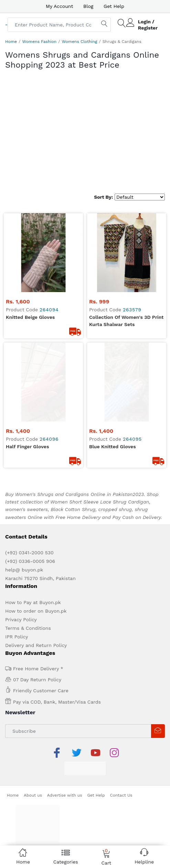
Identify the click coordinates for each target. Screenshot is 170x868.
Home (11, 42)
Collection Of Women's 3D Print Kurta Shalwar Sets (126, 321)
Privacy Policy (21, 599)
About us (33, 775)
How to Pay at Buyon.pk (33, 582)
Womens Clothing (79, 42)
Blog (88, 6)
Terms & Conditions (28, 607)
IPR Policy (17, 616)
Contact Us (121, 775)
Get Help (114, 6)
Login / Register (148, 25)
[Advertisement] (85, 135)
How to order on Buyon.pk (36, 590)
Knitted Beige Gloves (30, 317)
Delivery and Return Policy (36, 625)
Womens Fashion (40, 42)
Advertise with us (65, 775)
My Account (59, 6)
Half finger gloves (27, 426)
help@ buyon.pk (24, 549)
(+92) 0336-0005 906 (30, 541)
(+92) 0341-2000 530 (29, 532)
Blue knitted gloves (113, 426)
